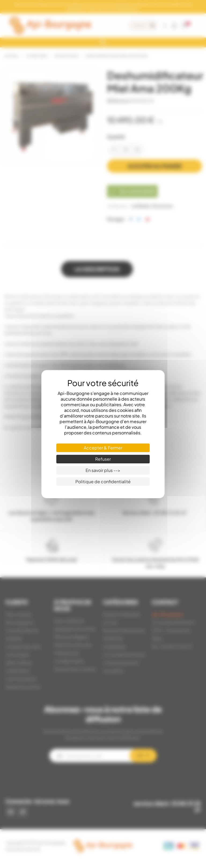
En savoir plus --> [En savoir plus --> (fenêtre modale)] (103, 470)
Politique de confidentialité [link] (103, 481)
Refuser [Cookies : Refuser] (103, 459)
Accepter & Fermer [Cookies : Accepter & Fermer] (103, 448)
